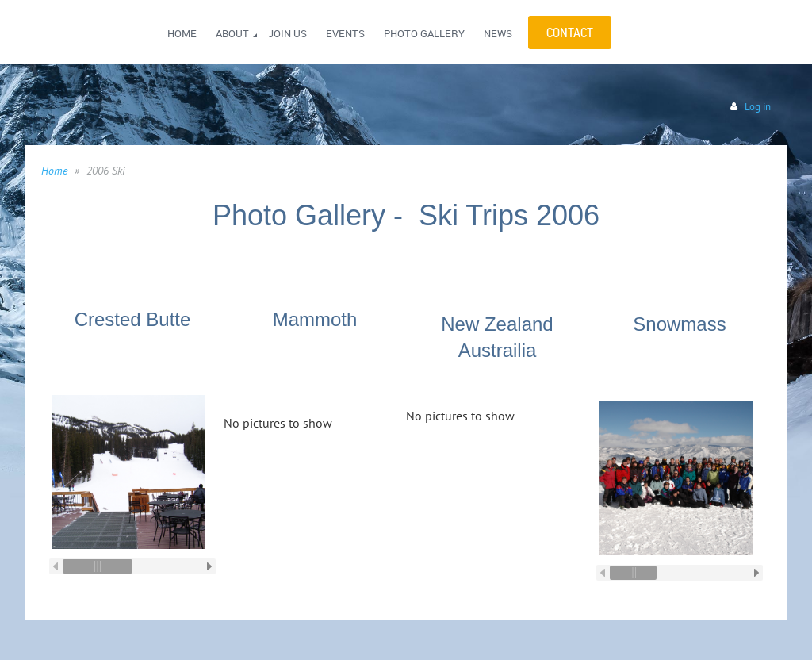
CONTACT (570, 33)
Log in (758, 107)
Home (54, 171)
